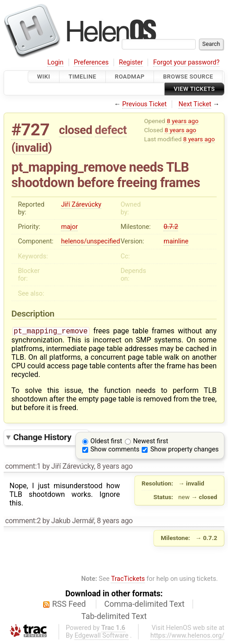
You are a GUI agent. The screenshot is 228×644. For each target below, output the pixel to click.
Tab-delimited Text (114, 617)
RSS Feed (69, 605)
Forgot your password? (186, 62)
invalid (32, 148)
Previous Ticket (144, 104)
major (69, 227)
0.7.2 (171, 227)
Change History (49, 438)
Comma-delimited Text (145, 605)
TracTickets (128, 580)
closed (76, 130)
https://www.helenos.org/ (187, 637)
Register (131, 62)
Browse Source (188, 77)
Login (55, 62)
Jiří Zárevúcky (81, 205)
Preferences (91, 62)
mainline (176, 241)
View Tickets (194, 89)
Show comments (115, 450)
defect (111, 130)
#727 (30, 130)
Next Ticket (195, 104)
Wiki (44, 77)
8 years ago (183, 121)
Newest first (151, 442)
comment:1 (23, 467)
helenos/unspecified (90, 241)
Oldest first (106, 442)
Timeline (82, 77)
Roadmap (130, 77)
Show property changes (184, 450)
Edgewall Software (102, 637)
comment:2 (23, 522)
